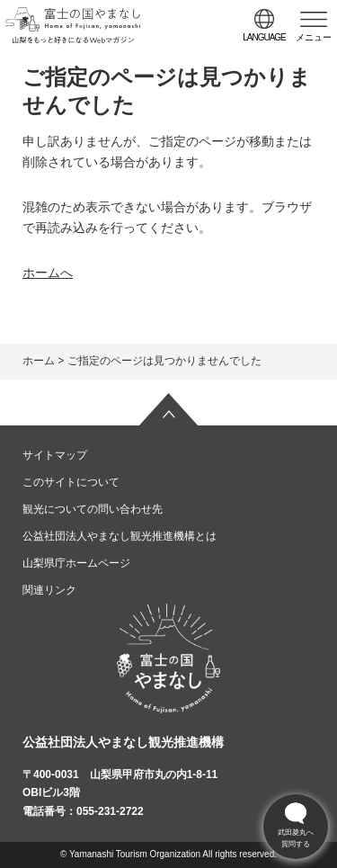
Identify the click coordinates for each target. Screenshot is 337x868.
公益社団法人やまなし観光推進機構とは (120, 536)
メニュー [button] (314, 37)
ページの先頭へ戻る (169, 409)
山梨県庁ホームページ (76, 563)
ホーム (39, 361)
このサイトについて (71, 482)
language (264, 37)
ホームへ (48, 273)
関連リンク (49, 590)
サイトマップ (55, 455)
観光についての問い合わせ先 (93, 509)
